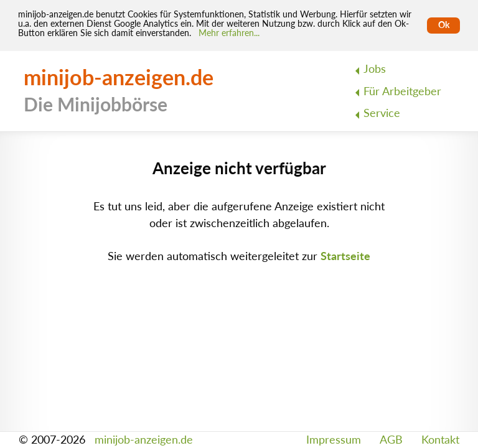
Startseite (345, 256)
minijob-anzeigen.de (144, 440)
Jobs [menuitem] (375, 69)
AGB (391, 440)
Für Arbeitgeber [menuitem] (402, 91)
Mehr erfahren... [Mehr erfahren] (229, 33)
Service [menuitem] (382, 113)
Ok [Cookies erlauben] (444, 25)
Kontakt (440, 440)
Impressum (334, 440)
